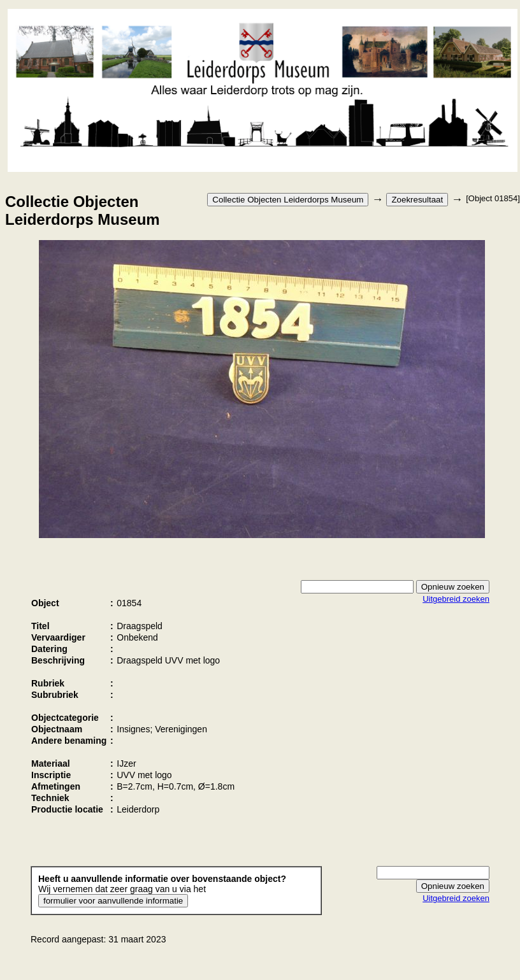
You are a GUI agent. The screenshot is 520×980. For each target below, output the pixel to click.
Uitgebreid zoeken (456, 599)
